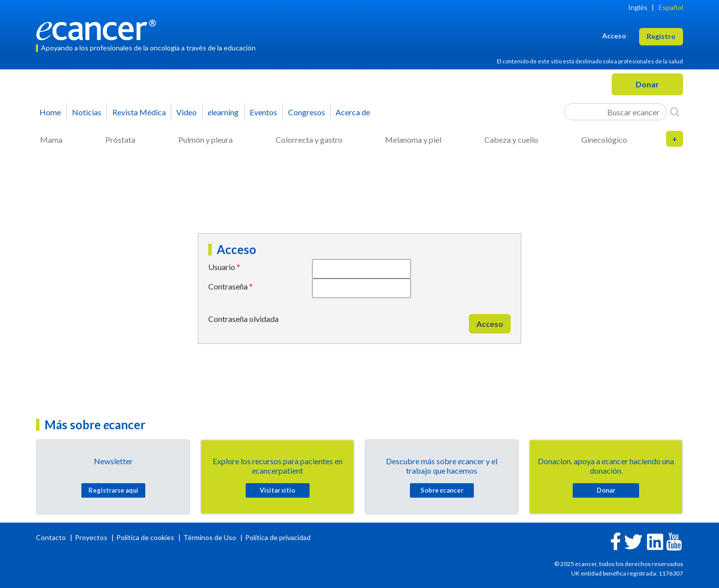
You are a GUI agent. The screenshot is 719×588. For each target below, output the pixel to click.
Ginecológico (604, 140)
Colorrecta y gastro (309, 140)
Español (671, 7)
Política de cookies (145, 537)
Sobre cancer (442, 490)
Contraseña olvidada (243, 319)
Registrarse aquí (113, 490)
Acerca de (353, 112)
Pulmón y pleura (205, 140)
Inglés (638, 7)
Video (186, 112)
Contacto (52, 537)
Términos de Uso (210, 537)
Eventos (263, 112)
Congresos (307, 112)
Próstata (120, 140)
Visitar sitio (277, 490)
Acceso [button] (614, 36)
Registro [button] (661, 36)
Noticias (87, 112)
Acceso (490, 324)
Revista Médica (139, 112)
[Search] (675, 112)
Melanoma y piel (413, 140)
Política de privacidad (278, 537)
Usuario (222, 267)
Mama (51, 140)
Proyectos (92, 537)
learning (223, 112)
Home (50, 112)
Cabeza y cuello (511, 140)
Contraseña (228, 286)
